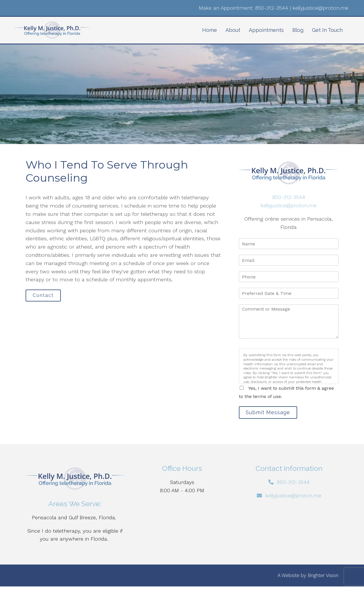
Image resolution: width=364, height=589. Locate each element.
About (233, 30)
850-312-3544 (272, 8)
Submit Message (272, 413)
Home (210, 30)
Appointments (266, 30)
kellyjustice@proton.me (320, 8)
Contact (47, 296)
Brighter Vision (323, 578)
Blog (298, 30)
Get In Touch (327, 30)
